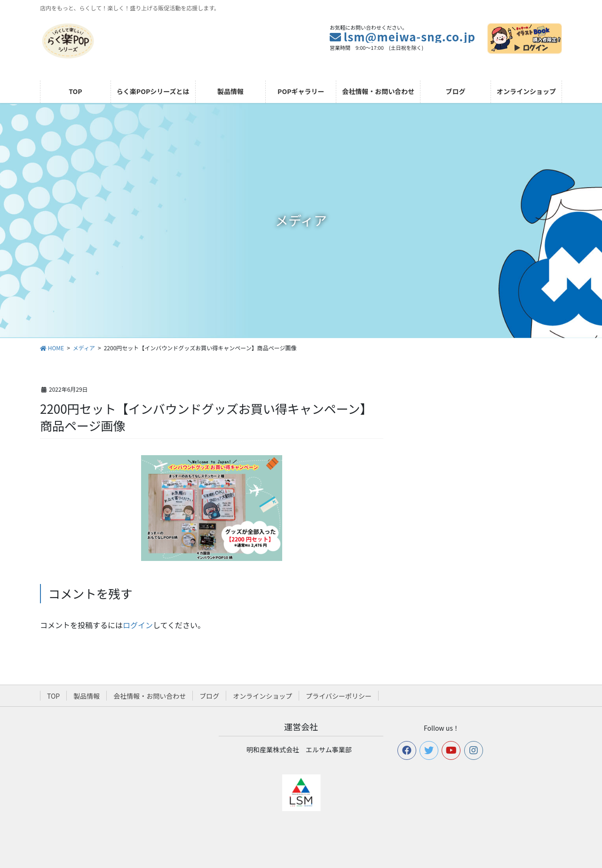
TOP (53, 696)
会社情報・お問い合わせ (150, 696)
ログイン (138, 625)
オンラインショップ (262, 696)
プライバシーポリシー (339, 696)
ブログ (209, 696)
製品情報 (87, 696)
